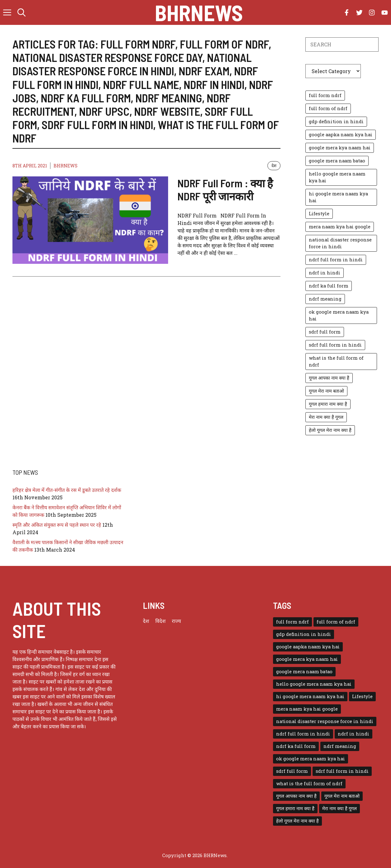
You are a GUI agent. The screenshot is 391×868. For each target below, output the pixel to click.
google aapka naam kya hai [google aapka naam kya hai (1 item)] (341, 135)
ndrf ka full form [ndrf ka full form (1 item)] (329, 286)
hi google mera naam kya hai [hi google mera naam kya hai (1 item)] (338, 197)
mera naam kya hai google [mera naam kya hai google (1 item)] (340, 227)
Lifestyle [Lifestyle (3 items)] (319, 214)
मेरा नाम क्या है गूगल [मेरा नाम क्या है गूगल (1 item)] (326, 417)
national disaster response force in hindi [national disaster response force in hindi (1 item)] (340, 243)
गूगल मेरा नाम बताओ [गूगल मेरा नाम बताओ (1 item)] (326, 391)
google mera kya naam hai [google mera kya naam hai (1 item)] (340, 148)
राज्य (176, 621)
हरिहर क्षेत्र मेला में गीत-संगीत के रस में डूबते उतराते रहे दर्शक (67, 490)
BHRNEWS (66, 166)
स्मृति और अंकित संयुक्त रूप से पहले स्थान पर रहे (57, 525)
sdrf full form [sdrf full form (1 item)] (325, 332)
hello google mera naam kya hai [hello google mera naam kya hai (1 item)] (337, 177)
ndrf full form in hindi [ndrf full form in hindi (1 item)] (336, 260)
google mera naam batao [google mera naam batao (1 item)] (337, 161)
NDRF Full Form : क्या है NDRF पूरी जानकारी (225, 189)
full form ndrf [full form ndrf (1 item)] (325, 95)
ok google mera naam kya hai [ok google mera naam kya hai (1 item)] (339, 315)
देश (274, 166)
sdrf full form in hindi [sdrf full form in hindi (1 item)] (335, 345)
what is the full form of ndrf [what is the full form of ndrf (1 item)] (336, 361)
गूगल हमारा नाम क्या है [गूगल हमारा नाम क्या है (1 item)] (328, 404)
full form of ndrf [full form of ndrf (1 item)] (328, 108)
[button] (21, 12)
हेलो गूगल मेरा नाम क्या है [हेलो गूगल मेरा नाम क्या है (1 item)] (330, 430)
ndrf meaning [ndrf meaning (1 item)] (325, 299)
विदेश (160, 621)
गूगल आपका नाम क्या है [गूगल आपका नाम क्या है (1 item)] (329, 378)
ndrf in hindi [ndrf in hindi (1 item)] (325, 273)
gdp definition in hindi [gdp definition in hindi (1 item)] (336, 121)
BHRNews (199, 12)
